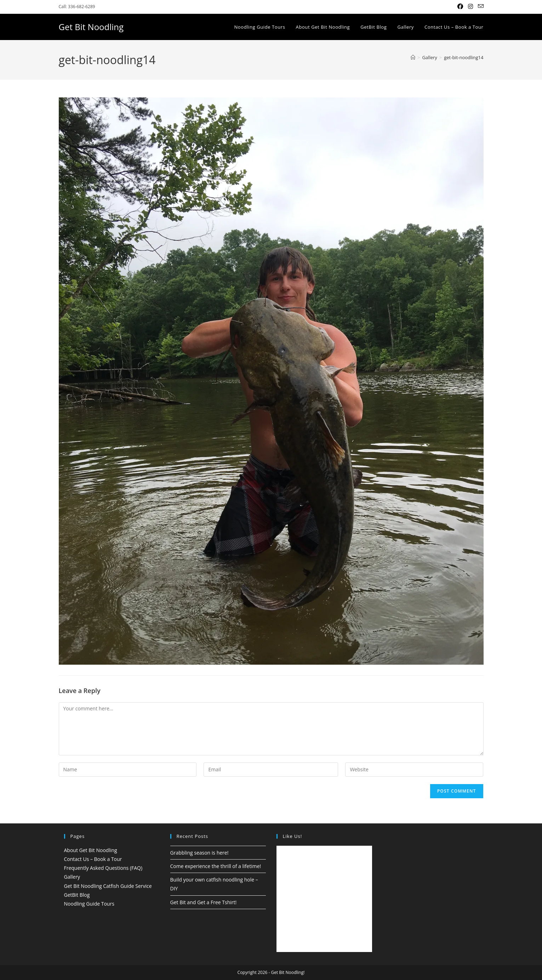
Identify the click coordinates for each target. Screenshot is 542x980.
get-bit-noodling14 (464, 57)
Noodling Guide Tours (89, 904)
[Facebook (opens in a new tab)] (460, 7)
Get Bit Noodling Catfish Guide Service (108, 886)
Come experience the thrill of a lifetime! (216, 866)
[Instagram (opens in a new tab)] (470, 7)
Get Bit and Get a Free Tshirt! (204, 902)
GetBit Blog (77, 895)
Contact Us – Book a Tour (93, 859)
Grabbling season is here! (199, 853)
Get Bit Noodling (91, 27)
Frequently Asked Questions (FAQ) (103, 868)
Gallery (72, 877)
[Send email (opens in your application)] (480, 7)
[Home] (413, 57)
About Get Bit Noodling (91, 850)
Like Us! (293, 836)
